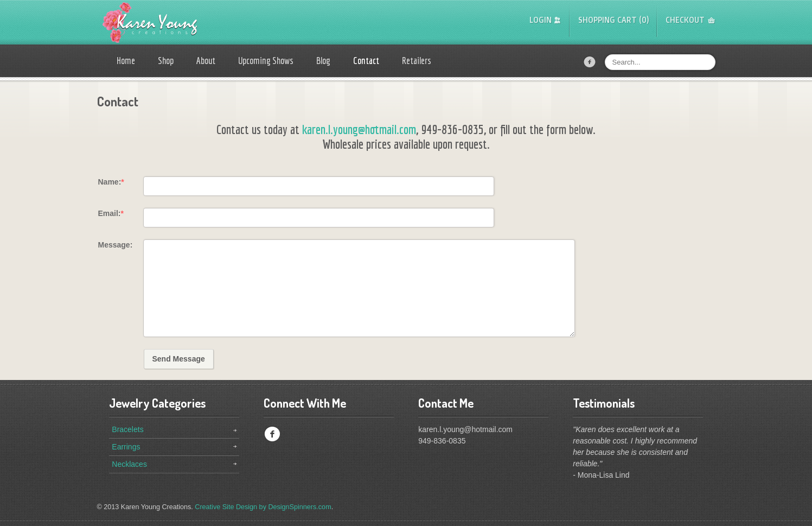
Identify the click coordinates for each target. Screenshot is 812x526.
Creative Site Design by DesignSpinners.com (263, 507)
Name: (111, 182)
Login (541, 20)
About (206, 61)
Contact (366, 61)
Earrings (126, 447)
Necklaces (129, 464)
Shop (166, 61)
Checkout (685, 20)
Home (126, 61)
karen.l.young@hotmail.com (359, 129)
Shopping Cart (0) (614, 20)
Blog (323, 61)
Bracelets (127, 429)
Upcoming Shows (266, 61)
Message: (116, 245)
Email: (111, 213)
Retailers (417, 61)
